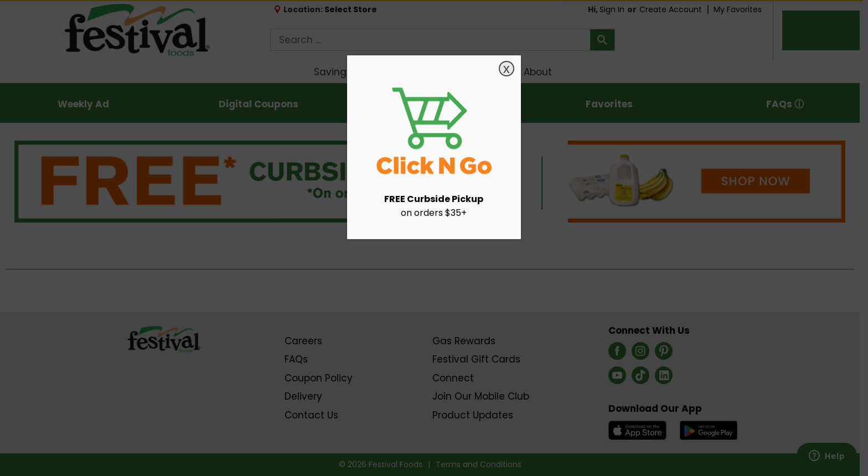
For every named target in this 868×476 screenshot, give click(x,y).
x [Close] (507, 68)
